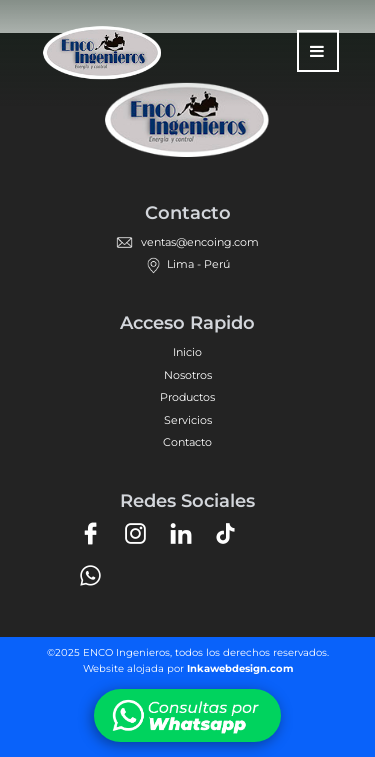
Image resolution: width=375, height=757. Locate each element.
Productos (187, 397)
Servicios (188, 420)
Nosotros (188, 375)
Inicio (187, 352)
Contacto (187, 442)
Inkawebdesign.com (240, 668)
